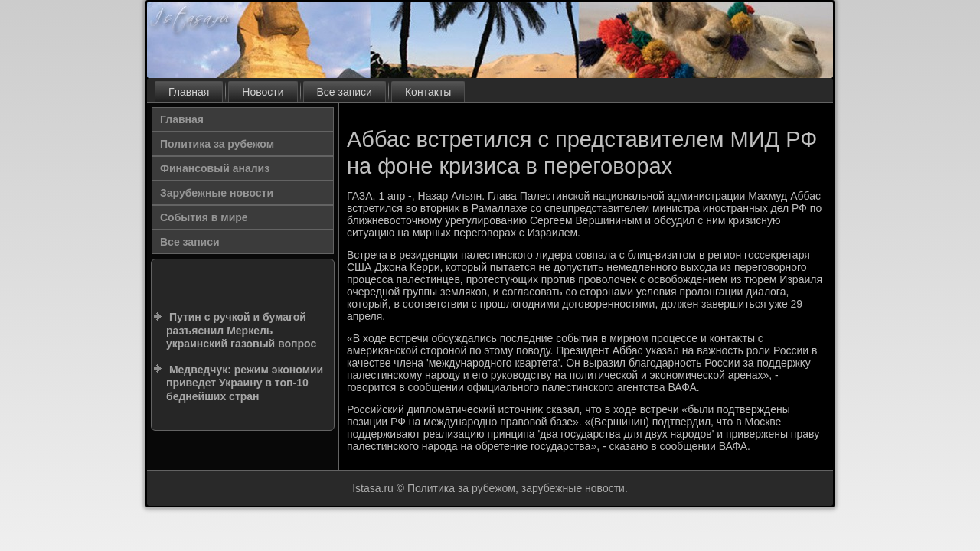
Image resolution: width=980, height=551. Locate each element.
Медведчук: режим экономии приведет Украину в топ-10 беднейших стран (245, 383)
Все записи (345, 92)
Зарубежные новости (217, 193)
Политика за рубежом (217, 144)
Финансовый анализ (215, 168)
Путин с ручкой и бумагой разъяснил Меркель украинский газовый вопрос (241, 330)
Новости (263, 92)
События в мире (204, 217)
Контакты (428, 92)
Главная (189, 92)
